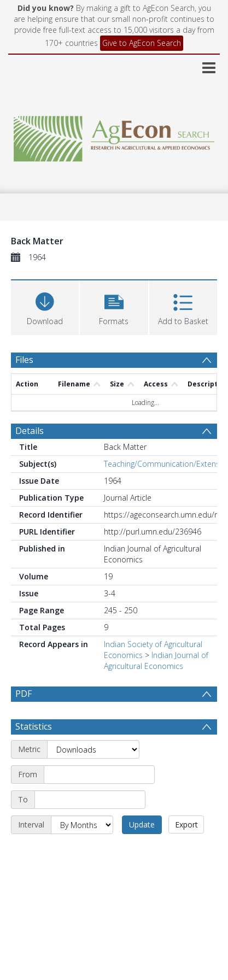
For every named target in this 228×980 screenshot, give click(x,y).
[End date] (90, 800)
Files (24, 360)
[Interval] (82, 825)
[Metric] (93, 749)
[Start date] (99, 774)
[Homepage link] (114, 136)
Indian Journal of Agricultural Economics (156, 661)
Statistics (34, 726)
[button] (114, 306)
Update (142, 825)
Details (30, 431)
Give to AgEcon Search (142, 43)
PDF (24, 694)
